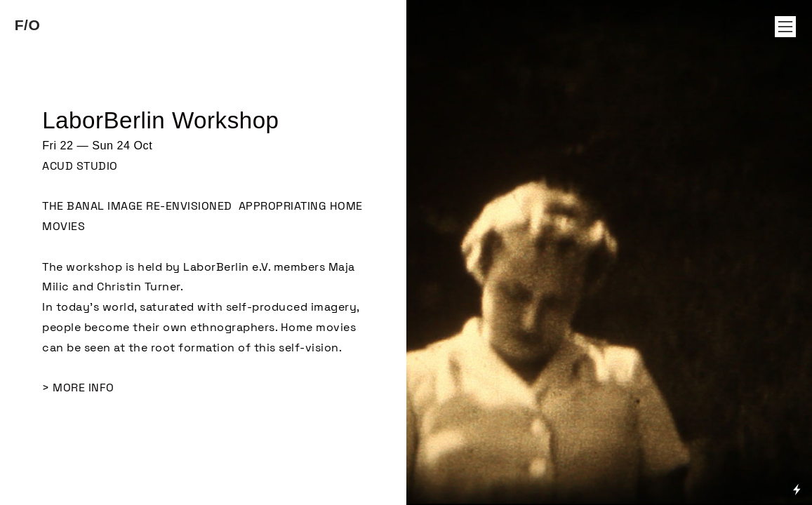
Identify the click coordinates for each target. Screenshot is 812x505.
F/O (28, 25)
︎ (785, 27)
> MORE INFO (78, 388)
